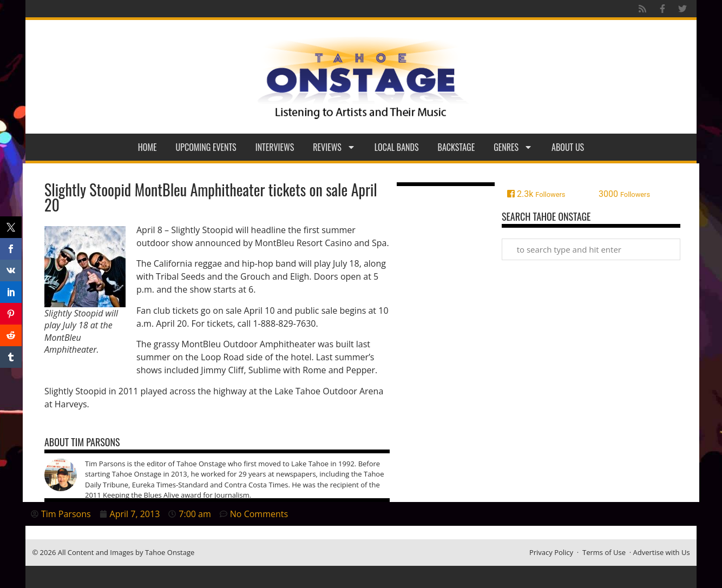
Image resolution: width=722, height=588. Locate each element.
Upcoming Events (206, 147)
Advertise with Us (662, 552)
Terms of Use (604, 552)
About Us (568, 147)
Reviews (334, 147)
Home (147, 147)
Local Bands (397, 147)
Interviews (275, 147)
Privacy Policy (551, 552)
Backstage (457, 147)
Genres (513, 147)
